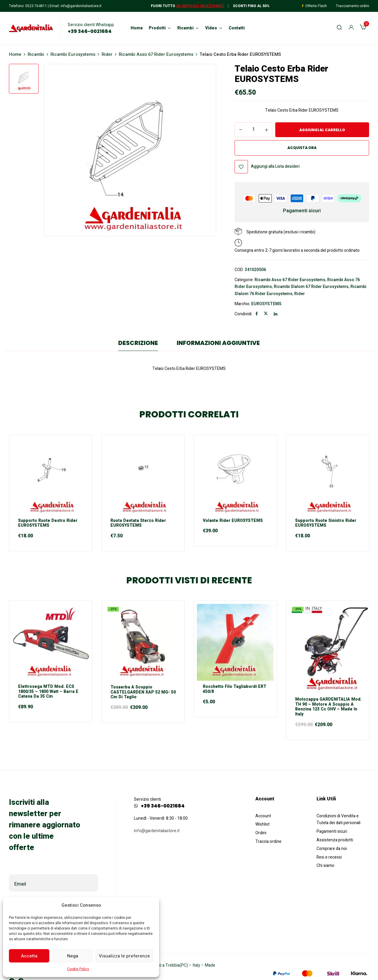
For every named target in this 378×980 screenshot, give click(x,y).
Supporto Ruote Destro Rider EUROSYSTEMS (48, 523)
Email (20, 884)
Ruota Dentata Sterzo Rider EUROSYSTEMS (138, 523)
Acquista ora (302, 148)
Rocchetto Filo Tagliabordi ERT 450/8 (235, 689)
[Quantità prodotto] (253, 129)
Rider (107, 54)
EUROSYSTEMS (266, 304)
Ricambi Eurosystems (73, 54)
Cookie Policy (78, 969)
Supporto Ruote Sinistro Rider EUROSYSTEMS (326, 523)
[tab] (138, 344)
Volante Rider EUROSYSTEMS (233, 521)
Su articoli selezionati (200, 6)
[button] (363, 28)
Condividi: (243, 314)
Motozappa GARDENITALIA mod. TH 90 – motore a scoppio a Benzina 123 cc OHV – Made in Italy (328, 707)
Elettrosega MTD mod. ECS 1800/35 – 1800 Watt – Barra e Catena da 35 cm (48, 692)
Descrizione (138, 343)
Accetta (29, 956)
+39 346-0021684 (90, 31)
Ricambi (36, 54)
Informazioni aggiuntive (218, 343)
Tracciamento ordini (352, 6)
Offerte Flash (316, 6)
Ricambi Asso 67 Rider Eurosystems (156, 54)
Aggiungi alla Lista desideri (275, 166)
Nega (73, 956)
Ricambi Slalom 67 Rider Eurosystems (311, 287)
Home (15, 54)
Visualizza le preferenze (124, 956)
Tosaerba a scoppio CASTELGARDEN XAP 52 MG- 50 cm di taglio (143, 692)
